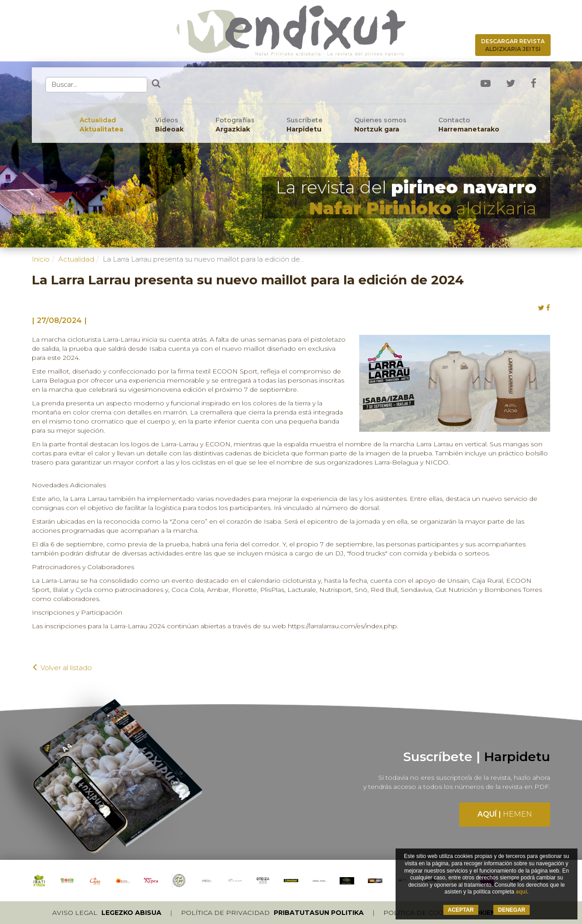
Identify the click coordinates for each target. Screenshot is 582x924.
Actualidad (101, 125)
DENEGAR (512, 910)
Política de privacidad (272, 913)
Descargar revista (513, 45)
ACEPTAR (461, 910)
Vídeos (169, 125)
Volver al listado (62, 668)
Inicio (41, 259)
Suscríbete (304, 125)
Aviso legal (107, 913)
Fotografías (235, 125)
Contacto (469, 125)
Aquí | (505, 814)
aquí (521, 892)
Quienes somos (380, 125)
